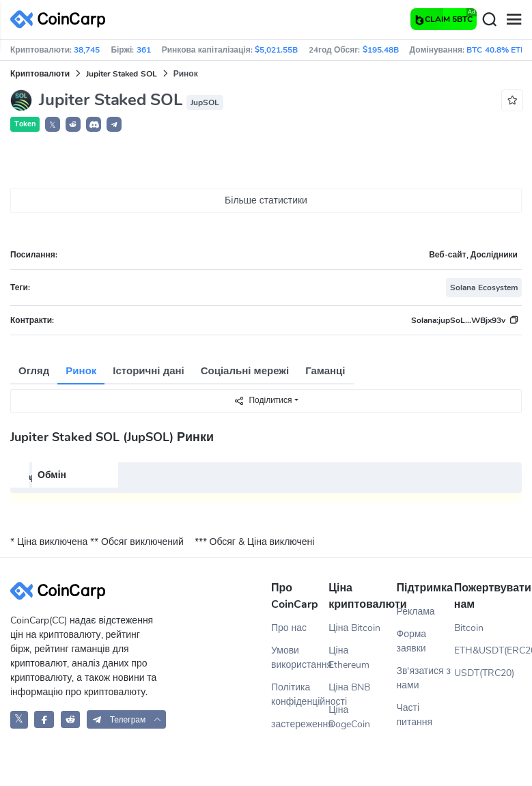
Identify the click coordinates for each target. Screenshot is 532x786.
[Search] (489, 20)
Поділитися (263, 401)
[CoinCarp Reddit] (71, 719)
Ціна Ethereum (349, 658)
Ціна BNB (349, 687)
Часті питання (415, 715)
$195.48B (381, 50)
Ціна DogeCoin (349, 717)
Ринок (81, 371)
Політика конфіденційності (300, 694)
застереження (300, 724)
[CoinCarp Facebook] (44, 719)
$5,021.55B (276, 50)
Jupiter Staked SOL (122, 74)
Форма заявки (412, 641)
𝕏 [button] (53, 125)
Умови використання (300, 658)
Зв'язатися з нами (424, 678)
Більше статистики (266, 200)
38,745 (87, 50)
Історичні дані (148, 371)
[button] (73, 124)
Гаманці (325, 371)
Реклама (416, 612)
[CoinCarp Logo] (61, 19)
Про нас (289, 628)
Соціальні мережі (245, 371)
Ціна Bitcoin (354, 628)
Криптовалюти (40, 74)
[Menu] (514, 20)
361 (144, 50)
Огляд (34, 371)
